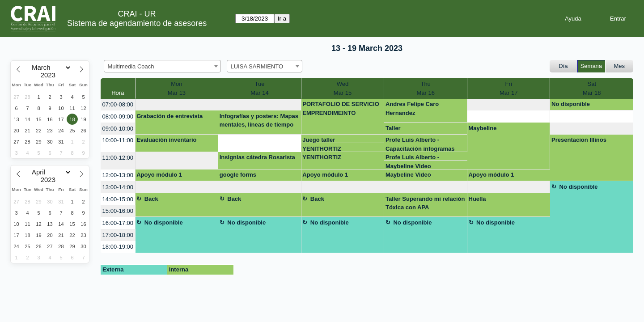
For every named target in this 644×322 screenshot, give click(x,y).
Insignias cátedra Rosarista (257, 157)
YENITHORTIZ (322, 149)
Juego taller (319, 140)
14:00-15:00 (118, 199)
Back (151, 199)
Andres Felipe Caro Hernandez (412, 108)
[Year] (50, 75)
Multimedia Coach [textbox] (131, 66)
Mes (620, 66)
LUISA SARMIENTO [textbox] (257, 66)
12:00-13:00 (118, 175)
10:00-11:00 (118, 140)
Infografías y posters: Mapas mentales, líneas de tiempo (259, 121)
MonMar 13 (177, 88)
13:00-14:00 (118, 187)
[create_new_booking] (177, 105)
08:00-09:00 (118, 117)
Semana (591, 66)
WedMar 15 (343, 88)
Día (563, 66)
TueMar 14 (259, 88)
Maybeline (483, 128)
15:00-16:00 (118, 211)
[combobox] (162, 66)
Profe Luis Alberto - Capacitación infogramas (420, 144)
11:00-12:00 (118, 158)
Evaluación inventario (166, 140)
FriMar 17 (508, 88)
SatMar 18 (592, 88)
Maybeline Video (408, 166)
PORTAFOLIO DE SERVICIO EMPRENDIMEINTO (341, 108)
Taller (393, 128)
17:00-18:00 (118, 235)
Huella (477, 199)
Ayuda (573, 19)
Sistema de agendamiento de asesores (137, 23)
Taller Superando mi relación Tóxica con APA (425, 203)
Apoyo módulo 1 (159, 175)
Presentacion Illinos (579, 140)
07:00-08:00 (118, 104)
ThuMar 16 (425, 88)
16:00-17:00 (118, 223)
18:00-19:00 (118, 247)
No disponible (571, 104)
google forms (238, 175)
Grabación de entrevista (169, 116)
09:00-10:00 (118, 129)
